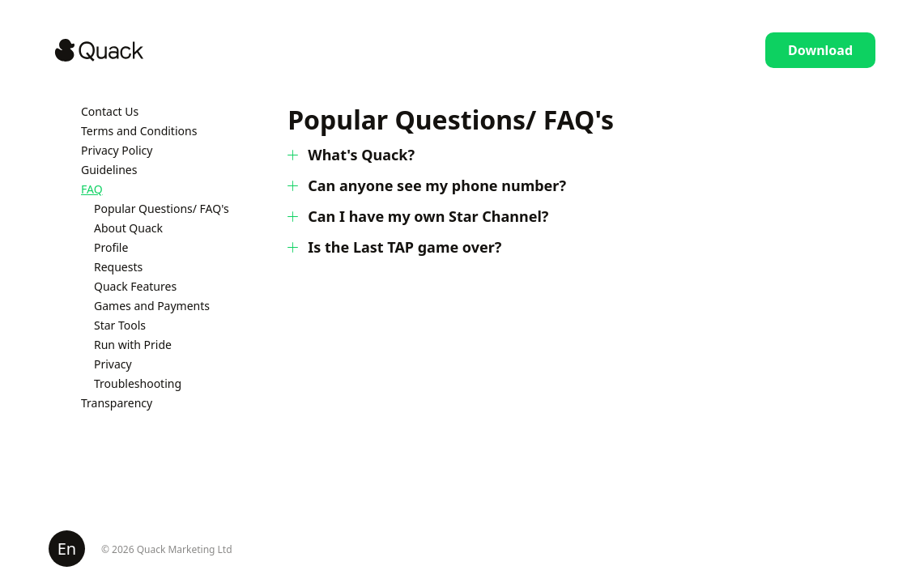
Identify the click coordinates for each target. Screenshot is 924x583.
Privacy (113, 364)
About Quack (128, 228)
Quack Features (135, 286)
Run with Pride (133, 345)
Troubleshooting (138, 383)
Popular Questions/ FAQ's (162, 209)
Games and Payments (152, 306)
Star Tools (120, 325)
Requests (118, 267)
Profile (111, 247)
